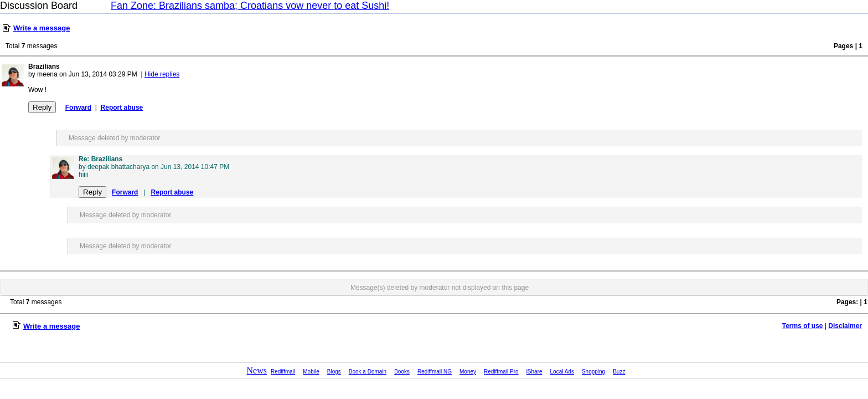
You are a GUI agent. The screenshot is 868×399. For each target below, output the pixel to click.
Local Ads (562, 372)
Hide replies (162, 74)
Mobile (311, 372)
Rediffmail (283, 372)
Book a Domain (368, 372)
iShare (534, 372)
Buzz (619, 372)
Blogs (334, 372)
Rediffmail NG (435, 372)
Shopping (593, 372)
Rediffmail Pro (501, 372)
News (257, 370)
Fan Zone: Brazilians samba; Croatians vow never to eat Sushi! (250, 6)
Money (468, 372)
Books (402, 372)
